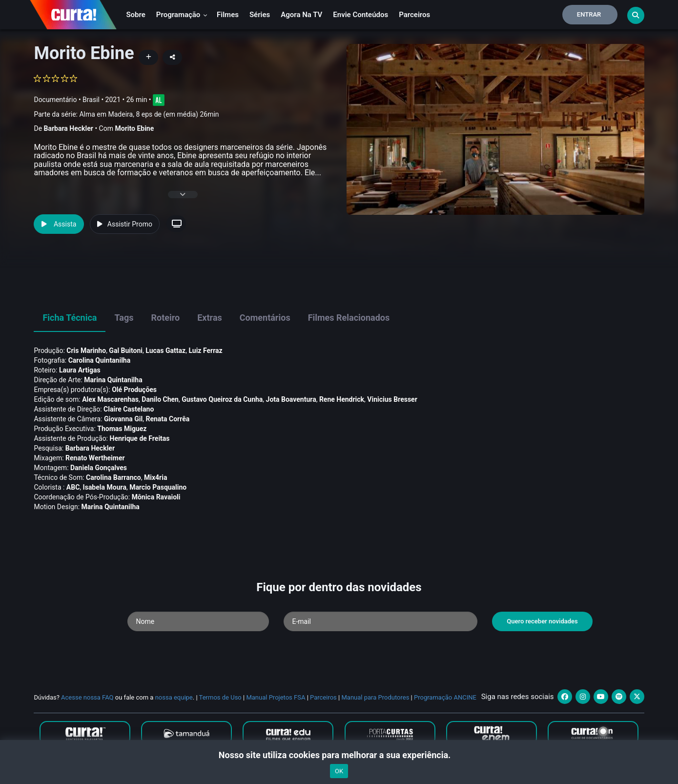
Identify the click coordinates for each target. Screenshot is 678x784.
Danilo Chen (160, 399)
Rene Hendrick (342, 399)
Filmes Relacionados (349, 318)
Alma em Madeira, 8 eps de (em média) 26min (149, 114)
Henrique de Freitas (140, 438)
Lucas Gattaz (165, 351)
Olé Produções (134, 390)
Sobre (135, 15)
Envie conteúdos (360, 15)
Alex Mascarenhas (110, 399)
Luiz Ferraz (205, 351)
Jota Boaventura (291, 399)
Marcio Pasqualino (158, 487)
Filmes (228, 15)
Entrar (589, 14)
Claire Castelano (129, 409)
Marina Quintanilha (113, 380)
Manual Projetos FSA (276, 697)
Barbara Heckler (69, 128)
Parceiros (414, 15)
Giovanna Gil (123, 419)
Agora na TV (301, 15)
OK (339, 771)
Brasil (91, 100)
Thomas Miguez (122, 429)
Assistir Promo (125, 224)
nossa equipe (174, 697)
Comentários (265, 318)
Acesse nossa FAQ (87, 697)
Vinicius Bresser (392, 399)
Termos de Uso (220, 697)
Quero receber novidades (542, 621)
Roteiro (165, 318)
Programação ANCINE (445, 697)
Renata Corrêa (167, 419)
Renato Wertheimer (95, 458)
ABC (73, 487)
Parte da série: (126, 114)
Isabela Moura (105, 487)
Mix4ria (155, 477)
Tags (124, 318)
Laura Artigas (80, 370)
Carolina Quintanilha (100, 360)
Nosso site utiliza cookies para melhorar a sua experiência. (339, 755)
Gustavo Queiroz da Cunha (222, 399)
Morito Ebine (134, 128)
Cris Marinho (86, 351)
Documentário (55, 100)
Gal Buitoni (126, 351)
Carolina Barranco (113, 477)
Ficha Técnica (70, 318)
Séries (260, 15)
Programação (182, 15)
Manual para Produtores (375, 697)
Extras (210, 318)
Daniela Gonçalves (99, 468)
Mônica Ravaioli (156, 497)
